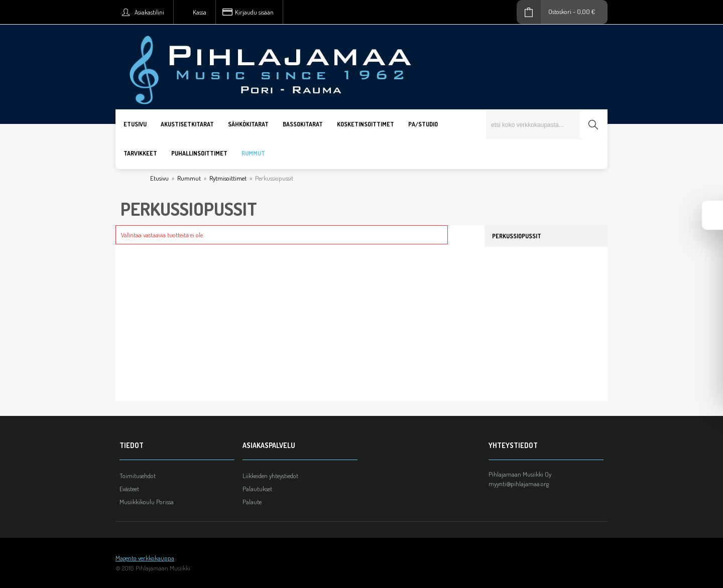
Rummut (189, 178)
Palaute (252, 502)
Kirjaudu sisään (254, 12)
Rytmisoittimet (228, 178)
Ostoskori (560, 12)
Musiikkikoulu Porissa (147, 502)
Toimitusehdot (138, 476)
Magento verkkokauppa (145, 558)
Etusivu (159, 178)
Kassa (200, 12)
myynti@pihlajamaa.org (519, 484)
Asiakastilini (149, 12)
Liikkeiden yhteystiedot (270, 476)
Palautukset (257, 489)
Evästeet (129, 489)
